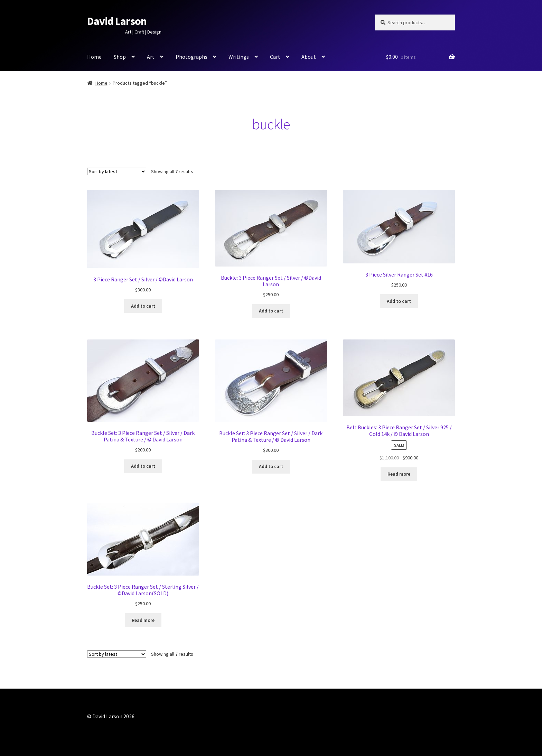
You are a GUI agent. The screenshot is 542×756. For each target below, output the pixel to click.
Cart (275, 57)
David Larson (117, 21)
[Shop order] (117, 171)
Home (94, 57)
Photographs (191, 57)
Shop (120, 57)
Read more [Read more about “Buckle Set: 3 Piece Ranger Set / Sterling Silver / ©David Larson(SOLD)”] (143, 620)
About (309, 57)
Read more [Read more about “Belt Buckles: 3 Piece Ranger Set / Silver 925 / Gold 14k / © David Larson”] (399, 474)
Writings (239, 57)
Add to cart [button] (143, 306)
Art (151, 57)
